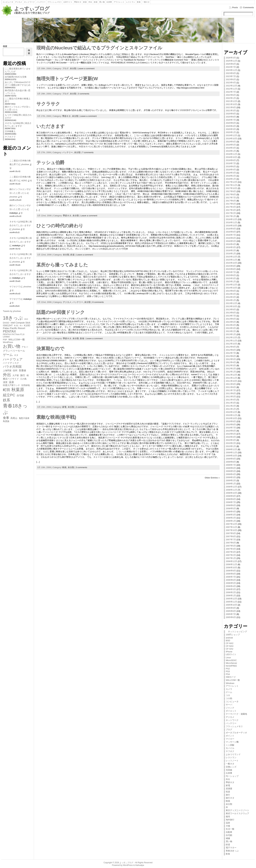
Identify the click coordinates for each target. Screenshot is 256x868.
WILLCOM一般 (233, 680)
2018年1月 (231, 179)
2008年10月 (231, 493)
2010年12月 (231, 412)
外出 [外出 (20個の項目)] (7, 375)
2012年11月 (231, 341)
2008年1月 (231, 521)
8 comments (98, 302)
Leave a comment (86, 68)
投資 (228, 792)
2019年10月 (231, 139)
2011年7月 (231, 390)
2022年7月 (231, 92)
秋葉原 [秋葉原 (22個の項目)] (18, 390)
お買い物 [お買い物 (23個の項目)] (12, 346)
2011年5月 (231, 397)
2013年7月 (231, 316)
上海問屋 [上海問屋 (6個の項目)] (7, 371)
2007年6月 (231, 543)
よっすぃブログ (32, 9)
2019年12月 (231, 135)
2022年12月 (231, 86)
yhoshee (25, 164)
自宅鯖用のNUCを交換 (16, 77)
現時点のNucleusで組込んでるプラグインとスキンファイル (99, 48)
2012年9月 (231, 347)
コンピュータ (232, 702)
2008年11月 (231, 490)
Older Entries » (212, 478)
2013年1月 (231, 334)
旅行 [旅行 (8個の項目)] (23, 375)
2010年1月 (231, 446)
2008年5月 (231, 508)
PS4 (228, 674)
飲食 (82, 338)
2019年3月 (231, 148)
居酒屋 (229, 789)
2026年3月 (231, 58)
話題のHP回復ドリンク (61, 312)
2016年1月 (231, 254)
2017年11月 (231, 185)
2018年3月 (231, 173)
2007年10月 (231, 530)
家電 (228, 785)
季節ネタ (230, 782)
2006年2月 (231, 592)
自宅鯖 (229, 835)
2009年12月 (231, 449)
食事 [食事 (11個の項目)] (6, 418)
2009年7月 (231, 465)
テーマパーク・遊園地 (236, 714)
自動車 (229, 832)
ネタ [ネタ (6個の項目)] (16, 355)
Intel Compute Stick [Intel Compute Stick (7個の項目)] (20, 323)
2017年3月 (231, 210)
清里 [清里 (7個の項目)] (5, 382)
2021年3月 (231, 111)
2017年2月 (231, 213)
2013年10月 (231, 306)
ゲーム (229, 692)
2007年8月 (231, 536)
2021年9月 (231, 107)
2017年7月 (231, 198)
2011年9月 (231, 384)
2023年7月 (231, 76)
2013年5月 (231, 322)
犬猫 (228, 826)
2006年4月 (231, 586)
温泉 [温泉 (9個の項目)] (11, 382)
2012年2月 (231, 369)
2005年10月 (231, 605)
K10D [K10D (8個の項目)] (27, 325)
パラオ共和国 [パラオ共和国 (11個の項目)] (12, 367)
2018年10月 (231, 157)
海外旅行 (230, 820)
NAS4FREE (231, 666)
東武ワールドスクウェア (237, 813)
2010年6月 (231, 431)
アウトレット (232, 686)
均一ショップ (232, 776)
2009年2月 (231, 480)
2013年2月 (231, 331)
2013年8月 (231, 313)
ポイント (230, 736)
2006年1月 (231, 595)
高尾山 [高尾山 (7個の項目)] (14, 418)
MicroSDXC (231, 660)
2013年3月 (231, 328)
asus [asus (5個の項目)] (26, 319)
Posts (235, 7)
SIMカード (231, 677)
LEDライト (231, 654)
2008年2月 (231, 518)
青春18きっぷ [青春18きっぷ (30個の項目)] (15, 409)
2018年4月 (231, 170)
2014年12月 (231, 285)
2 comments (81, 407)
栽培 (228, 817)
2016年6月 (231, 238)
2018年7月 (231, 163)
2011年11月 (231, 378)
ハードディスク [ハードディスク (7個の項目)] (11, 363)
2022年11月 (231, 89)
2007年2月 (231, 555)
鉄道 (72, 255)
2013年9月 (231, 309)
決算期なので (50, 349)
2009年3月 (231, 477)
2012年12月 (231, 337)
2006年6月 (231, 580)
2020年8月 (231, 117)
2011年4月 (231, 400)
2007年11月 (231, 527)
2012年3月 (231, 365)
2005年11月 (231, 602)
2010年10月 (231, 418)
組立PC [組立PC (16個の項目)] (9, 395)
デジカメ (230, 717)
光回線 (229, 770)
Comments (248, 7)
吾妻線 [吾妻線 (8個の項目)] (22, 370)
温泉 (228, 823)
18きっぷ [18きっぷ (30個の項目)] (13, 318)
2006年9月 (231, 571)
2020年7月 (231, 120)
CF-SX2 (230, 649)
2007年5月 (231, 546)
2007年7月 (231, 540)
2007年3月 (231, 552)
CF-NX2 (230, 643)
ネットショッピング (236, 631)
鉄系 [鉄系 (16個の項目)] (7, 400)
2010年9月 (231, 421)
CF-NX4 (230, 646)
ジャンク (230, 708)
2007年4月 (231, 549)
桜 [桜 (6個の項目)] (28, 376)
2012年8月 (231, 350)
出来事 (229, 773)
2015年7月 (231, 272)
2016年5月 (231, 241)
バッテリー (231, 723)
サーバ (229, 705)
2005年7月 (231, 614)
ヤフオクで (10, 137)
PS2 (228, 669)
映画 (228, 801)
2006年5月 (231, 583)
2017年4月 (231, 207)
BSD (228, 640)
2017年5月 (231, 204)
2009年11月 (231, 452)
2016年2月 (231, 250)
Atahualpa (140, 865)
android (229, 638)
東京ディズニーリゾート (237, 810)
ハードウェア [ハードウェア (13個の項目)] (13, 359)
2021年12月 (231, 101)
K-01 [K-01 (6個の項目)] (16, 326)
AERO (24, 181)
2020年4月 (231, 126)
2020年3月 (231, 129)
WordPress (128, 865)
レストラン (231, 757)
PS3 (228, 671)
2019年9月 (231, 142)
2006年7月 (231, 577)
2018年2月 (231, 176)
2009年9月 (231, 459)
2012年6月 (231, 356)
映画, (65, 467)
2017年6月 (231, 201)
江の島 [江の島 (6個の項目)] (23, 379)
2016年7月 (231, 235)
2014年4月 (231, 294)
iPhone (229, 652)
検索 (5, 46)
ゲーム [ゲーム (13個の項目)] (8, 355)
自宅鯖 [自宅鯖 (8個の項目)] (20, 395)
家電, (65, 407)
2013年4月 (231, 325)
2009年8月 (231, 462)
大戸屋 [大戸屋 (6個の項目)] (16, 376)
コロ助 (229, 698)
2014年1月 (231, 300)
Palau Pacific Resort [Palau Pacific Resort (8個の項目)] (14, 328)
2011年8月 (231, 387)
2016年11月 (231, 222)
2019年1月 (231, 151)
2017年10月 (231, 188)
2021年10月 (231, 104)
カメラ (229, 689)
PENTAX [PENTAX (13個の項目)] (9, 331)
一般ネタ (230, 764)
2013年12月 (231, 303)
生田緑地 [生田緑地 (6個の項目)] (25, 385)
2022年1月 (231, 98)
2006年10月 (231, 568)
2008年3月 (231, 515)
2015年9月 (231, 266)
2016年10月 (231, 226)
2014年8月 (231, 291)
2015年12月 (231, 257)
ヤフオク (230, 751)
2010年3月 (231, 440)
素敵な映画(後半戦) (56, 417)
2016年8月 (231, 232)
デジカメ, (68, 302)
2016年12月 (231, 219)
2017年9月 (231, 191)
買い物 (229, 841)
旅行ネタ (230, 798)
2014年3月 (231, 297)
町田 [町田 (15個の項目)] (7, 390)
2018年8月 (231, 160)
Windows (230, 683)
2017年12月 (231, 182)
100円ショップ (233, 635)
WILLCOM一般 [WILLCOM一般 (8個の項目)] (17, 339)
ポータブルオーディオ (236, 733)
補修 (228, 838)
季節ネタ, (67, 116)
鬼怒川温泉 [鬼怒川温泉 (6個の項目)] (24, 418)
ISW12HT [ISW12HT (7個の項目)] (8, 325)
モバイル (230, 748)
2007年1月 (231, 558)
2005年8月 (231, 611)
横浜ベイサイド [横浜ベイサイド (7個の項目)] (11, 379)
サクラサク (48, 104)
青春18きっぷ (232, 851)
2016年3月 (231, 247)
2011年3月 (231, 403)
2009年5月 (231, 471)
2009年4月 (231, 474)
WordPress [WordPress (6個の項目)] (8, 342)
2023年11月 (231, 70)
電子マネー (231, 848)
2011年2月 (231, 406)
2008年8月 (231, 499)
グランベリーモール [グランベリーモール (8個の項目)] (14, 351)
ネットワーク (232, 720)
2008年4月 (231, 512)
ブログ (229, 729)
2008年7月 (231, 502)
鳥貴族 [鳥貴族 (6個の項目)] (6, 421)
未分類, (67, 255)
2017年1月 (231, 216)
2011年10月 (231, 381)
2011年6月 (231, 393)
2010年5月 (231, 434)
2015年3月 (231, 278)
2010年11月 (231, 415)
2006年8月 (231, 574)
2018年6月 (231, 166)
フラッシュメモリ (234, 726)
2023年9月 (231, 73)
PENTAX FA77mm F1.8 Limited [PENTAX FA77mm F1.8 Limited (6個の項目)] (14, 336)
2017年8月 (231, 194)
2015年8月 (231, 269)
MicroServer (231, 663)
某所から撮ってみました (62, 265)
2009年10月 (231, 456)
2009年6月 (231, 468)
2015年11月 (231, 260)
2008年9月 (231, 496)
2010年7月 (231, 428)
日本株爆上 (10, 131)
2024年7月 (231, 67)
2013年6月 (231, 319)
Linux (228, 658)
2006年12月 (231, 561)
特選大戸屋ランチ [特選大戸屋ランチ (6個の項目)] (11, 385)
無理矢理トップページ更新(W (67, 79)
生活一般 (230, 829)
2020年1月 (231, 132)
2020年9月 (231, 114)
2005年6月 (231, 617)
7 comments (88, 152)
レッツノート (232, 761)
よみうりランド (233, 754)
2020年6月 (231, 123)
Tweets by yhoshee (12, 311)
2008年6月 (231, 505)
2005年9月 (231, 608)
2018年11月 (231, 154)
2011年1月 (231, 409)
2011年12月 (231, 375)
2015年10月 (231, 263)
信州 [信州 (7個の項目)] (15, 370)
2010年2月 (231, 443)
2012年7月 (231, 353)
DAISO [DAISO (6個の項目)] (6, 323)
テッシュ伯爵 (50, 163)
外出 (228, 779)
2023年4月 (231, 83)
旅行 (228, 795)
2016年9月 (231, 229)
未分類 (73, 68)
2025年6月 (231, 64)
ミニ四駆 (230, 745)
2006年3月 (231, 589)
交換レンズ (231, 767)
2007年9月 (231, 533)
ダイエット (231, 711)
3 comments (84, 94)
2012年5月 (231, 359)
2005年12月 (231, 599)
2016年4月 (231, 244)
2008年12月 (231, 487)
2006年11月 (231, 564)
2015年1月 (231, 282)
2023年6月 (231, 79)
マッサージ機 (232, 742)
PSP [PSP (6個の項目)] (5, 340)
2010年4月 (231, 437)
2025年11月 (231, 61)
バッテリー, (68, 152)
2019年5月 (231, 145)
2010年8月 (231, 425)
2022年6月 (231, 95)
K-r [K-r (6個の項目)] (21, 326)
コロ (228, 695)
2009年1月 (231, 484)
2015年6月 (231, 275)
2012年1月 (231, 372)
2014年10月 (231, 288)
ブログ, (66, 68)
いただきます (51, 126)
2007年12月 (231, 524)
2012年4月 (231, 362)
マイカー (230, 739)
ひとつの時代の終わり (60, 226)
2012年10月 (231, 344)
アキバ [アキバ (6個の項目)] (25, 347)
